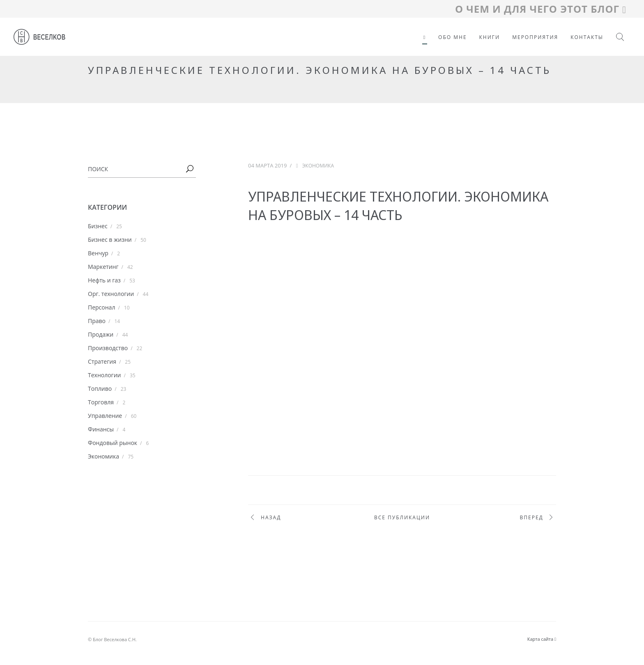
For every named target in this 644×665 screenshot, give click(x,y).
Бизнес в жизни (110, 240)
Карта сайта (542, 639)
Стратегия (102, 361)
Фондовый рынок (113, 443)
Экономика (103, 456)
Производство (108, 348)
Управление (105, 416)
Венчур (98, 253)
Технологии (104, 375)
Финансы (101, 429)
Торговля (101, 402)
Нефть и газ (104, 280)
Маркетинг (103, 267)
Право (97, 321)
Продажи (101, 334)
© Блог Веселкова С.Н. (112, 639)
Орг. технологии (111, 294)
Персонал (101, 307)
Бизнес (98, 226)
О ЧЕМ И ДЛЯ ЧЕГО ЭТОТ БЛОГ (541, 9)
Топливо (100, 389)
